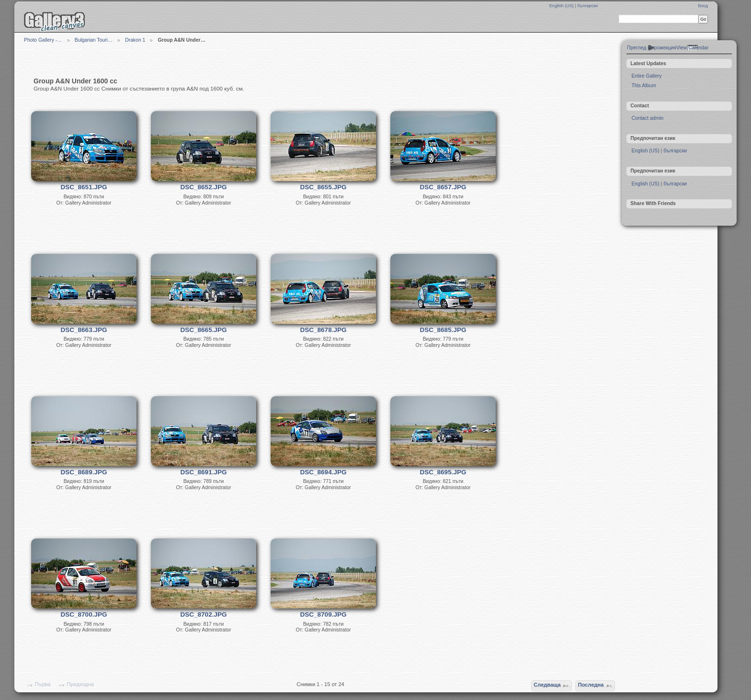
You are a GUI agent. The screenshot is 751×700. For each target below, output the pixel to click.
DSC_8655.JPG (324, 187)
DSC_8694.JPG (324, 472)
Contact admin (647, 118)
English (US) (562, 6)
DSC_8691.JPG (204, 472)
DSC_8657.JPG (443, 187)
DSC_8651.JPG (84, 187)
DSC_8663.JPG (84, 330)
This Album (643, 86)
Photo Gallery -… (43, 40)
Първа (38, 685)
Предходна (76, 685)
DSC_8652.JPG (204, 187)
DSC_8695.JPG (443, 472)
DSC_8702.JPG (204, 614)
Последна (595, 686)
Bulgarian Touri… (94, 40)
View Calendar (692, 48)
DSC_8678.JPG (324, 330)
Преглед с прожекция (652, 48)
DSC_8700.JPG (84, 614)
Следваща (552, 686)
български (587, 6)
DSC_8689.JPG (84, 472)
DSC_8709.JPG (324, 614)
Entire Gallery (646, 76)
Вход (703, 6)
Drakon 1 (135, 40)
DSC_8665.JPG (204, 330)
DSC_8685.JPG (443, 330)
